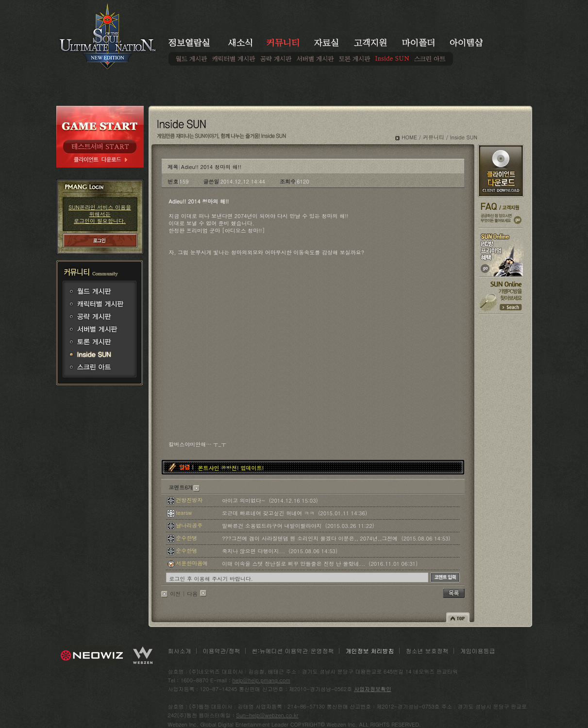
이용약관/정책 (222, 651)
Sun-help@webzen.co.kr (267, 715)
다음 (192, 594)
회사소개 (180, 651)
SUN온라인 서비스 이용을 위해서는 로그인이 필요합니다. (100, 214)
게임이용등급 (478, 651)
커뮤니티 (434, 137)
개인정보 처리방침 (370, 651)
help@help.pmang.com (261, 680)
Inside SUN (464, 137)
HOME (409, 137)
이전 (175, 594)
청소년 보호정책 (427, 651)
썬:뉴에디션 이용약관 (280, 651)
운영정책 (322, 651)
